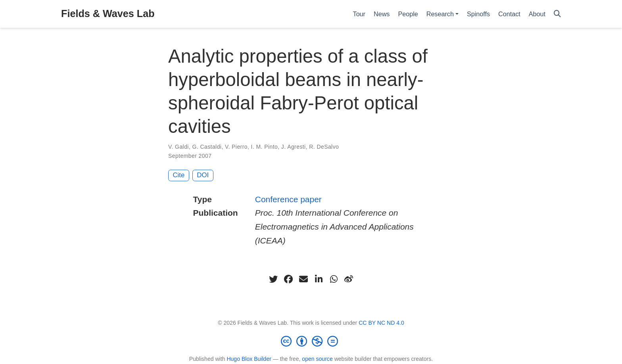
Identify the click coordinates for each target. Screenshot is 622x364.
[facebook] (288, 279)
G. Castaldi (207, 147)
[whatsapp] (334, 279)
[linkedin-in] (319, 279)
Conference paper (288, 199)
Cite (179, 175)
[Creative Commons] (311, 341)
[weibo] (349, 279)
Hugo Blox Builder (249, 359)
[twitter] (273, 279)
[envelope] (303, 279)
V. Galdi (179, 147)
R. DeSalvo (324, 147)
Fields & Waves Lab (108, 13)
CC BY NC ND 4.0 (381, 323)
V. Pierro (236, 147)
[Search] (557, 14)
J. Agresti (294, 147)
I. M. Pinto (265, 147)
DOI (203, 175)
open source (317, 359)
